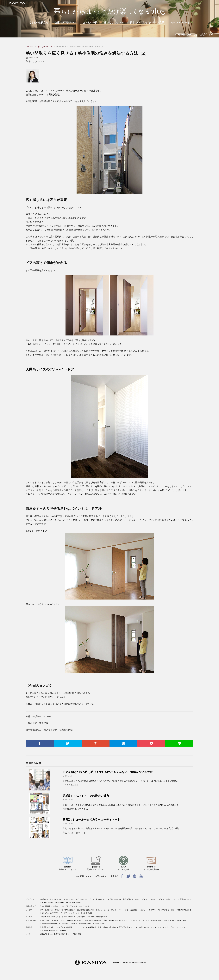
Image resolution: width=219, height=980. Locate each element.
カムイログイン (46, 920)
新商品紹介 (44, 899)
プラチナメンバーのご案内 (50, 917)
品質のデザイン (185, 899)
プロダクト (30, 899)
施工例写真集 (128, 899)
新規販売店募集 (85, 923)
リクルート (30, 934)
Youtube (63, 930)
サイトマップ (163, 927)
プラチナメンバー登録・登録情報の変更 (92, 917)
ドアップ (134, 927)
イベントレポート (180, 22)
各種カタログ (31, 906)
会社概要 (80, 876)
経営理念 (43, 927)
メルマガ (89, 876)
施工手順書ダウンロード (68, 923)
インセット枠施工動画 (178, 920)
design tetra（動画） (74, 902)
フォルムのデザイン (156, 899)
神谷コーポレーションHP (38, 716)
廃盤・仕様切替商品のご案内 (96, 920)
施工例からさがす (115, 899)
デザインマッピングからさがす (75, 899)
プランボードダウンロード (139, 920)
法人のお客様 (31, 920)
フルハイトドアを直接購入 (65, 910)
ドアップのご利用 (46, 910)
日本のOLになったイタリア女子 (147, 22)
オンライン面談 (99, 923)
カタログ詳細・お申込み (49, 906)
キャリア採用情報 (74, 934)
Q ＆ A (153, 927)
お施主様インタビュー (139, 910)
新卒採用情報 (60, 934)
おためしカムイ (59, 920)
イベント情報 (123, 910)
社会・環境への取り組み (107, 927)
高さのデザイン (141, 899)
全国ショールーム (103, 910)
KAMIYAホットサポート (118, 920)
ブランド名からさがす (97, 899)
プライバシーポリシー (178, 927)
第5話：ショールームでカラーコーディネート (91, 819)
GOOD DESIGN (47, 902)
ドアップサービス (68, 917)
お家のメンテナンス (66, 22)
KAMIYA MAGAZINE (184, 910)
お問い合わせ (101, 876)
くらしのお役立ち (39, 22)
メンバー (29, 917)
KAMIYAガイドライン (75, 920)
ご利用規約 (114, 876)
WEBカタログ (84, 906)
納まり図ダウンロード (159, 920)
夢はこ (114, 910)
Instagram (54, 930)
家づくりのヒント (114, 22)
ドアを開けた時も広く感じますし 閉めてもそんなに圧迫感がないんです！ (109, 772)
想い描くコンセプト (56, 927)
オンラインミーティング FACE (80, 913)
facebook (45, 930)
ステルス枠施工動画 (49, 923)
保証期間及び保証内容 (85, 910)
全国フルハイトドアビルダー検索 (161, 910)
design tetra (59, 902)
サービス (29, 910)
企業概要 (29, 927)
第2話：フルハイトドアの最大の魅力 (86, 796)
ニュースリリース (81, 927)
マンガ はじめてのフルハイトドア (54, 913)
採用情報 (93, 927)
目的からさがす (56, 899)
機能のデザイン (172, 899)
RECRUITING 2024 (47, 934)
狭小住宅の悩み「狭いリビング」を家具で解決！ (50, 730)
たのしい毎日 (90, 22)
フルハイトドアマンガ (68, 906)
